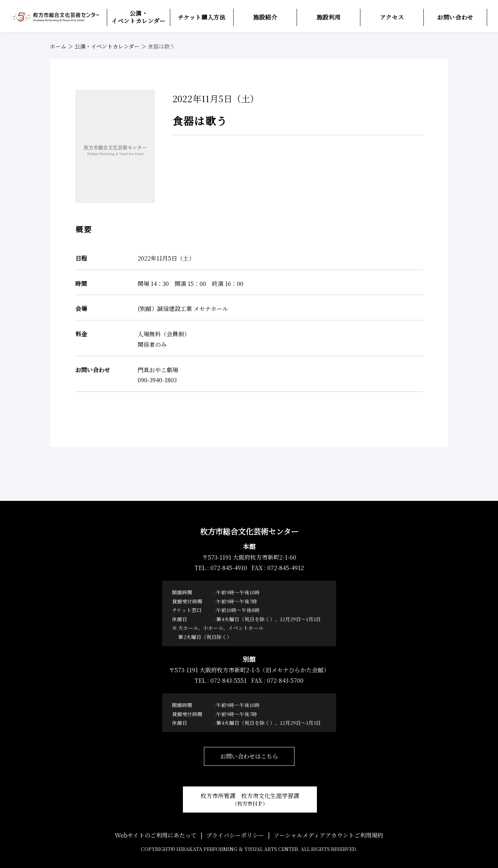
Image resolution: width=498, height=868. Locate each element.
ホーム (58, 46)
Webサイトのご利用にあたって (156, 835)
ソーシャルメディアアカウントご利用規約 (328, 835)
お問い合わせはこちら (249, 756)
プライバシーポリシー (235, 835)
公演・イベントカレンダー (107, 46)
